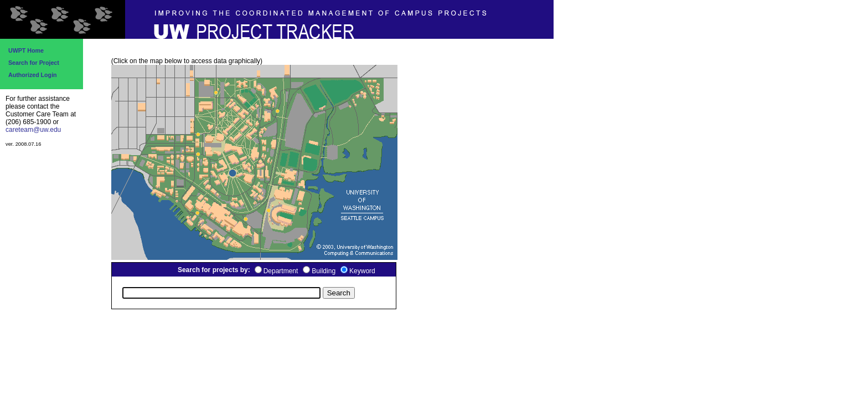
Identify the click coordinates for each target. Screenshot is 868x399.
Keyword (362, 271)
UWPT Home (26, 50)
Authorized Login (33, 75)
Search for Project (34, 63)
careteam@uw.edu (33, 130)
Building (324, 271)
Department (281, 271)
